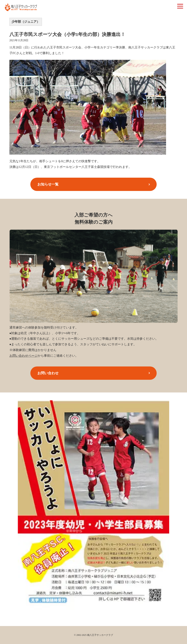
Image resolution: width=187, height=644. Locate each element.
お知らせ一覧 (48, 184)
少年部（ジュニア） (26, 22)
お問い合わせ (48, 373)
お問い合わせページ (23, 356)
